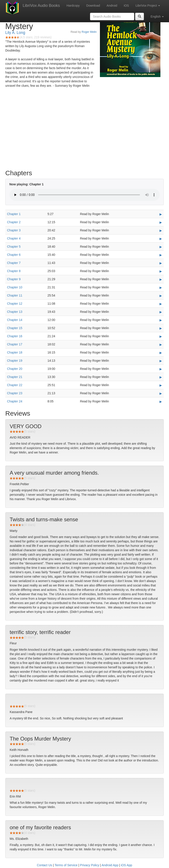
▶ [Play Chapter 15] (161, 328)
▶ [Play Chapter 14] (161, 320)
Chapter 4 (14, 238)
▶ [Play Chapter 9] (161, 279)
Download (93, 6)
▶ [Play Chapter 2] (161, 222)
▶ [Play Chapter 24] (161, 402)
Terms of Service (66, 865)
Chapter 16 (15, 336)
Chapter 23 (15, 393)
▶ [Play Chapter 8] (161, 271)
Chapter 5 (14, 247)
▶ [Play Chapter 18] (161, 353)
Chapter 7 (14, 263)
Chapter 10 (15, 287)
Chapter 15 (15, 328)
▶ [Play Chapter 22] (161, 385)
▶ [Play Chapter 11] (161, 296)
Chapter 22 (15, 385)
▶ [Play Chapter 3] (161, 230)
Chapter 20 (15, 369)
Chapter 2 (14, 222)
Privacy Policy (90, 865)
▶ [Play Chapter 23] (161, 393)
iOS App (126, 865)
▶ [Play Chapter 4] (161, 239)
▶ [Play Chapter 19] (161, 361)
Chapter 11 (15, 295)
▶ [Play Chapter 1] (161, 214)
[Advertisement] (84, 132)
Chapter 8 (14, 271)
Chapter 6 (14, 255)
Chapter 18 (15, 352)
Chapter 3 (14, 230)
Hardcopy (73, 6)
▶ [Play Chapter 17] (161, 345)
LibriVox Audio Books (41, 6)
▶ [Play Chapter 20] (161, 369)
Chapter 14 (15, 320)
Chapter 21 (15, 377)
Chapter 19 (15, 361)
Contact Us (45, 865)
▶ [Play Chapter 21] (161, 377)
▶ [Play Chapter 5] (161, 247)
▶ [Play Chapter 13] (161, 312)
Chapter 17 (15, 344)
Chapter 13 (15, 312)
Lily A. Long (15, 33)
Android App (110, 865)
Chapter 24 (15, 401)
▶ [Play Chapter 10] (161, 287)
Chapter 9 (14, 279)
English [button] (157, 17)
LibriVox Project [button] (148, 6)
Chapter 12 (15, 304)
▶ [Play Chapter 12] (161, 304)
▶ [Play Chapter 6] (161, 255)
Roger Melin (89, 32)
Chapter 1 (14, 214)
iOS (126, 6)
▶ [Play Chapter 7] (161, 263)
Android (112, 6)
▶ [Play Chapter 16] (161, 336)
